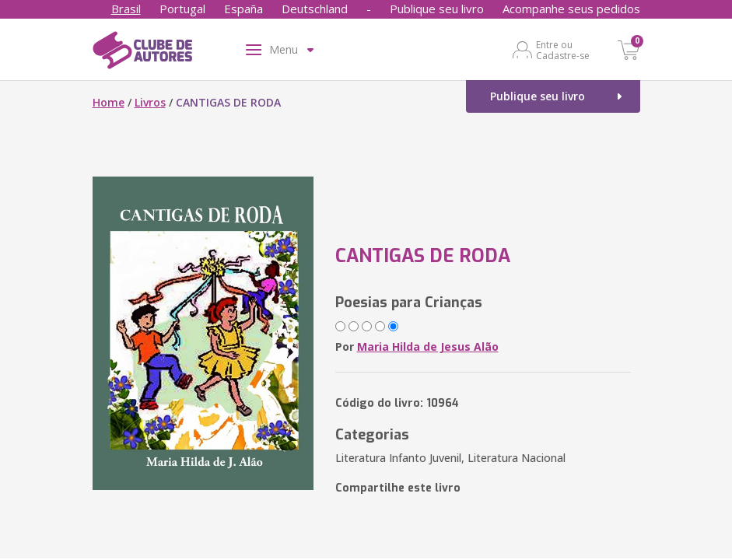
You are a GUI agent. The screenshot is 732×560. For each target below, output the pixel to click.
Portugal (182, 9)
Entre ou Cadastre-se (563, 50)
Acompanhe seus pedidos (571, 9)
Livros (150, 102)
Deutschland (315, 9)
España (243, 9)
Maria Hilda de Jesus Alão (428, 346)
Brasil (126, 9)
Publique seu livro (437, 9)
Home (109, 102)
